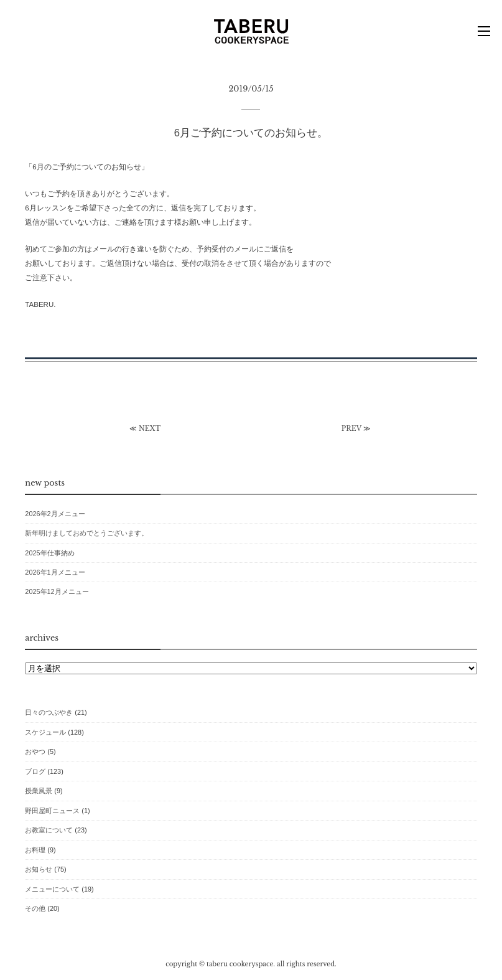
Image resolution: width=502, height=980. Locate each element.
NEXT (150, 428)
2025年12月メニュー (57, 591)
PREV (351, 428)
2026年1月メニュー (55, 572)
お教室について (49, 830)
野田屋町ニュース (52, 811)
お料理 (35, 850)
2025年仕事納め (49, 553)
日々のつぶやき (49, 712)
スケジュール (45, 732)
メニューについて (52, 889)
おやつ (35, 751)
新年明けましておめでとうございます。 (86, 533)
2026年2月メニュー (55, 514)
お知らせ (39, 869)
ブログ (35, 771)
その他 (35, 908)
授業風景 (39, 791)
